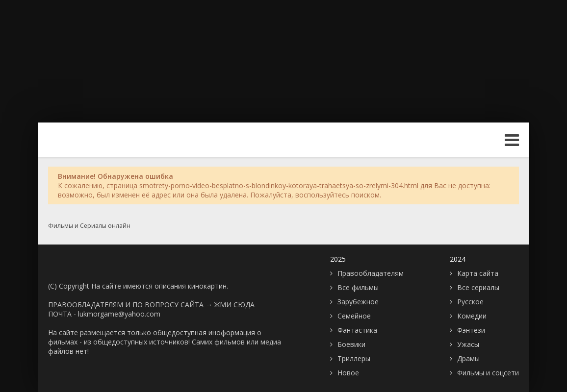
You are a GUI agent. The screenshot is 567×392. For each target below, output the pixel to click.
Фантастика (357, 330)
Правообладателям (371, 273)
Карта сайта (478, 273)
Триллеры (354, 358)
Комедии (472, 316)
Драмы (468, 358)
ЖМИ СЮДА (234, 305)
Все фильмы (358, 287)
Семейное (354, 316)
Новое (348, 373)
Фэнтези (471, 330)
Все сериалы (478, 287)
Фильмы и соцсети (488, 373)
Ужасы (468, 344)
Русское (470, 302)
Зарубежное (358, 302)
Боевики (351, 344)
